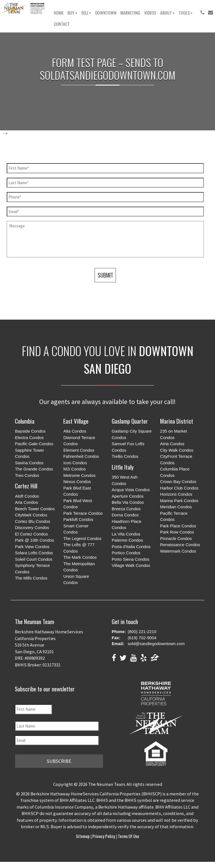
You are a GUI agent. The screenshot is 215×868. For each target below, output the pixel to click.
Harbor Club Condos (179, 488)
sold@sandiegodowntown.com (156, 644)
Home (59, 13)
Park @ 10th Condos (34, 540)
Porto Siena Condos (130, 559)
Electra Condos (29, 438)
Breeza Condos (126, 509)
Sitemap (83, 836)
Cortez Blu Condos (32, 521)
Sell (86, 13)
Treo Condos (27, 475)
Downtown (106, 13)
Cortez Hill (26, 486)
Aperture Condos (128, 496)
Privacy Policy (104, 836)
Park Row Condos (177, 532)
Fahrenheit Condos (81, 456)
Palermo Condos (127, 540)
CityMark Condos (31, 515)
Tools (186, 13)
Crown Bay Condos (178, 482)
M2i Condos (74, 469)
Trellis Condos (125, 456)
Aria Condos (26, 502)
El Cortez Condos (31, 534)
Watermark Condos (178, 551)
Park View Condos (32, 547)
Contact (62, 24)
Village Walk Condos (131, 565)
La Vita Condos (126, 534)
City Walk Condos (177, 450)
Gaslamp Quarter (130, 421)
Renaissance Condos (180, 545)
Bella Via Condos (128, 502)
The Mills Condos (31, 578)
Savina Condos (29, 463)
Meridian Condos (176, 507)
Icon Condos (75, 463)
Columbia (25, 421)
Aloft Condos (27, 496)
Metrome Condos (79, 475)
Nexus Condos (77, 482)
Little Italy (123, 467)
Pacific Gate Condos (34, 444)
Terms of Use (128, 836)
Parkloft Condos (78, 519)
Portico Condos (126, 553)
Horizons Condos (176, 494)
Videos (150, 13)
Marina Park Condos (179, 501)
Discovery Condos (32, 528)
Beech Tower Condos (35, 509)
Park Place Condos (178, 526)
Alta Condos (75, 431)
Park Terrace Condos (83, 513)
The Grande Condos (34, 469)
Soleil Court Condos (33, 559)
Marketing (130, 13)
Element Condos (79, 450)
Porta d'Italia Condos (131, 547)
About (167, 13)
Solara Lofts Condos (34, 553)
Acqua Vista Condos (131, 490)
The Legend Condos (82, 538)
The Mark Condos (80, 557)
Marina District (177, 421)
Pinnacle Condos (176, 538)
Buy (72, 13)
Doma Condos (125, 515)
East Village (76, 421)
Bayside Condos (30, 431)
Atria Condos (172, 444)
